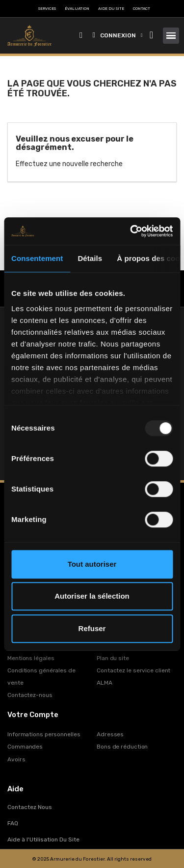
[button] (81, 36)
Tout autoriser (92, 564)
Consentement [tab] (37, 258)
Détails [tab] (90, 258)
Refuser (92, 628)
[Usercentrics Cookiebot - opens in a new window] (131, 231)
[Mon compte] (118, 35)
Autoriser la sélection (92, 596)
